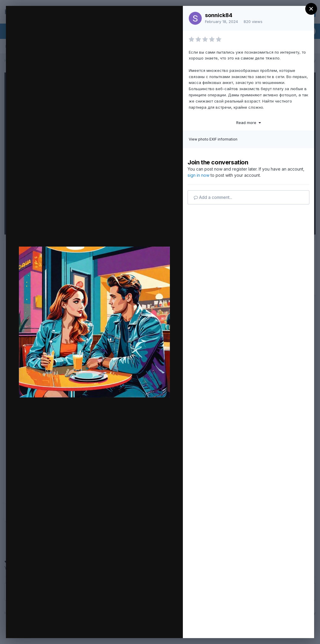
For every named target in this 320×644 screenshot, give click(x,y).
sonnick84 (219, 15)
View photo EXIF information (213, 139)
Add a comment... (213, 197)
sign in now (198, 175)
